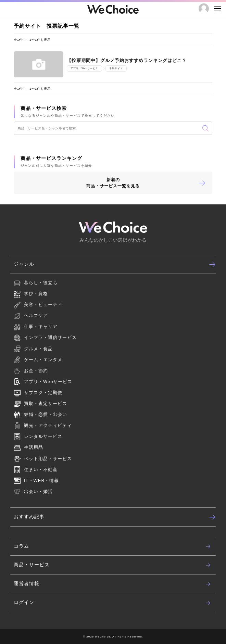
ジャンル (115, 264)
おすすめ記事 (115, 517)
